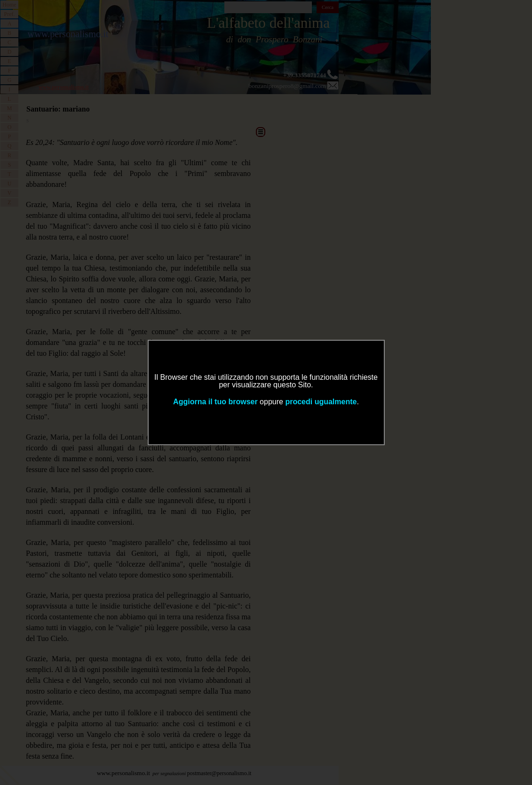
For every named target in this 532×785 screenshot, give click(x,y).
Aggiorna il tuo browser (215, 402)
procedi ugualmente (321, 402)
